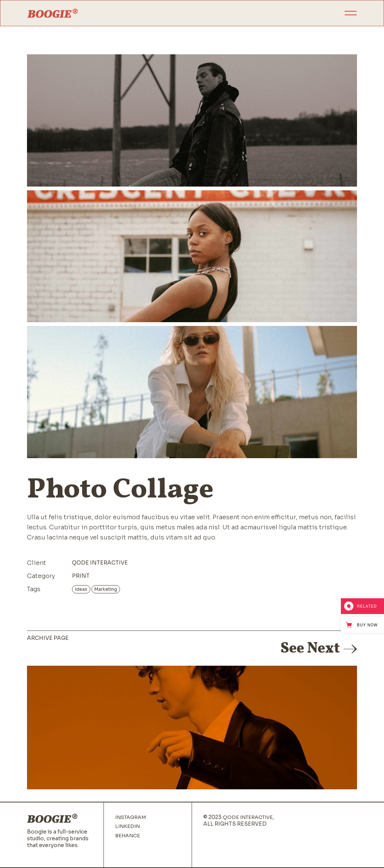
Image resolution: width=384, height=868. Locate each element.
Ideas (81, 589)
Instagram (130, 817)
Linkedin (127, 826)
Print (81, 576)
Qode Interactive (100, 563)
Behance (127, 836)
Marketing (106, 589)
